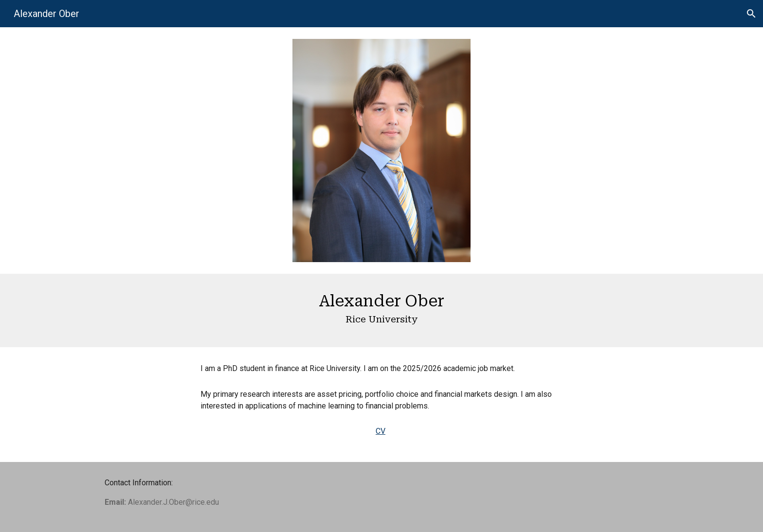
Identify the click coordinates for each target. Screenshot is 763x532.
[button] (751, 14)
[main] (381, 310)
